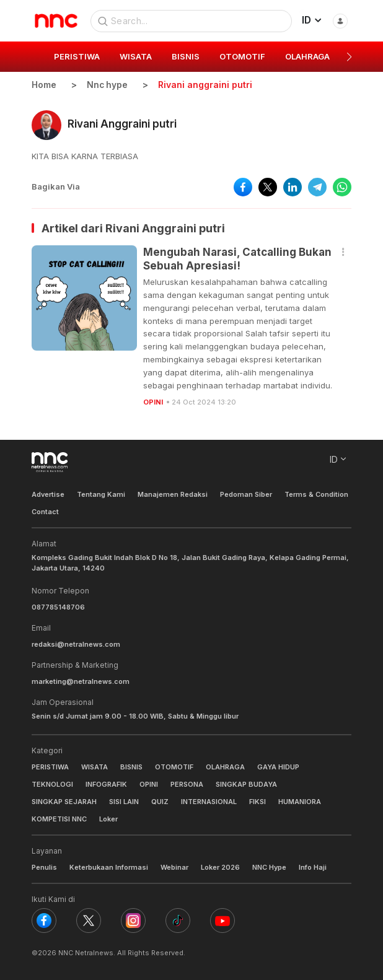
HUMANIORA (300, 801)
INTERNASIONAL (209, 801)
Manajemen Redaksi (173, 494)
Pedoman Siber (246, 494)
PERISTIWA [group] (77, 56)
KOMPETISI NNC (59, 819)
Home (44, 85)
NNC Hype (269, 867)
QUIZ (160, 801)
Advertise (48, 494)
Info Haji (313, 867)
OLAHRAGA (225, 766)
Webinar (174, 867)
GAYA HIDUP (278, 766)
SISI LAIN (124, 801)
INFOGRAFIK (106, 784)
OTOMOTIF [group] (242, 56)
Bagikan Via (56, 186)
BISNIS (131, 766)
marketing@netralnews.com (81, 681)
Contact (45, 512)
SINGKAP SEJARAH (64, 801)
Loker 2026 (220, 867)
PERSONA (187, 784)
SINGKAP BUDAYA (246, 784)
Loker (108, 819)
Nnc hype (108, 85)
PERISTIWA (50, 766)
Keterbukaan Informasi (109, 867)
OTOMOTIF (174, 766)
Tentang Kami (101, 494)
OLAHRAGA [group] (307, 56)
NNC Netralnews (86, 953)
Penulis (44, 867)
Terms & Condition (316, 494)
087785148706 (58, 607)
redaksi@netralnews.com (76, 644)
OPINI (153, 402)
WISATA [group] (136, 56)
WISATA (95, 766)
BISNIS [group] (186, 56)
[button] (349, 57)
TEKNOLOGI (52, 784)
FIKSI (258, 801)
